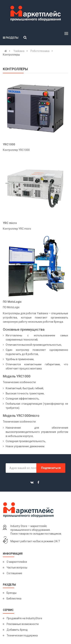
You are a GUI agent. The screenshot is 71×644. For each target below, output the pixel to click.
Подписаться (51, 468)
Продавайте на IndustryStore (24, 618)
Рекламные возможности (23, 624)
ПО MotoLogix (12, 302)
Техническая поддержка (22, 635)
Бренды (12, 593)
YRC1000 (9, 144)
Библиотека (14, 599)
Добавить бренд (17, 630)
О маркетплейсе (17, 562)
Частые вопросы (17, 568)
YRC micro (10, 223)
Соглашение (14, 573)
